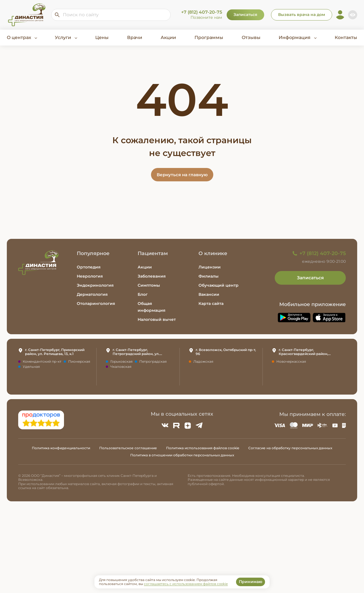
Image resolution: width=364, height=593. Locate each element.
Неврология (90, 276)
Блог (143, 294)
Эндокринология (95, 285)
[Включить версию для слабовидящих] (353, 15)
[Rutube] (176, 425)
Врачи (135, 37)
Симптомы (149, 285)
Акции (168, 37)
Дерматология (92, 294)
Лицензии (210, 267)
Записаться (245, 15)
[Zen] (188, 425)
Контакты (346, 37)
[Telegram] (199, 425)
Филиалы (209, 276)
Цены (102, 37)
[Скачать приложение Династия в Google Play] (294, 318)
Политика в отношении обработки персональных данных (182, 455)
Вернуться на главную (182, 175)
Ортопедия (89, 267)
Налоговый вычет (157, 319)
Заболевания (152, 276)
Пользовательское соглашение (128, 448)
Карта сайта (211, 303)
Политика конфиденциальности (61, 448)
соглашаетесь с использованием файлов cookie (186, 584)
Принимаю (251, 582)
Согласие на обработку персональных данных (290, 448)
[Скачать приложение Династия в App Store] (329, 318)
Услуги (63, 37)
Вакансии (209, 294)
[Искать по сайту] (57, 15)
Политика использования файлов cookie (203, 448)
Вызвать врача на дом (302, 15)
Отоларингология (96, 303)
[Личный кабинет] (340, 15)
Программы (209, 37)
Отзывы (251, 37)
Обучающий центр (219, 285)
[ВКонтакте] (165, 425)
